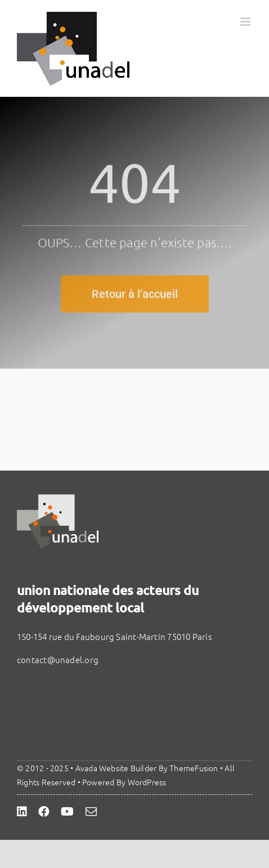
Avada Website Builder (116, 768)
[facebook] (44, 812)
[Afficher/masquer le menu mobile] (246, 22)
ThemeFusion (194, 768)
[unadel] (58, 498)
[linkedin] (22, 812)
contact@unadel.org (58, 659)
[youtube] (67, 812)
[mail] (91, 812)
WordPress (147, 782)
